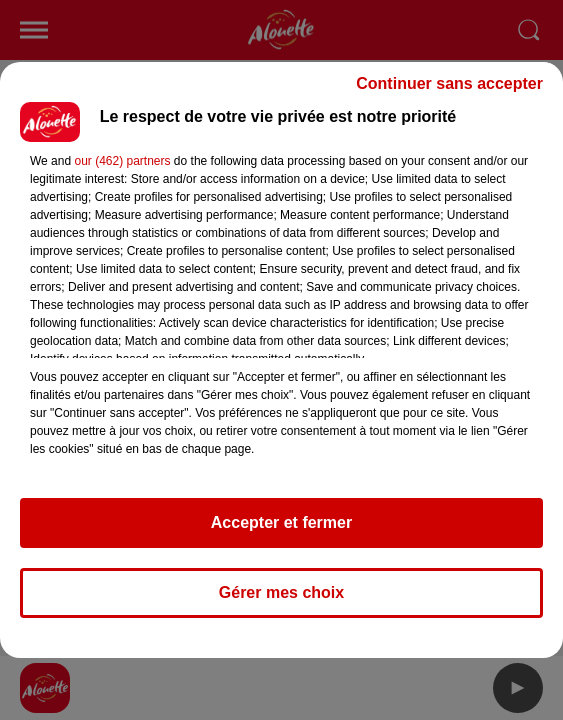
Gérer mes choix (281, 592)
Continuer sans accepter (449, 83)
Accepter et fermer (281, 522)
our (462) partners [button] (122, 161)
